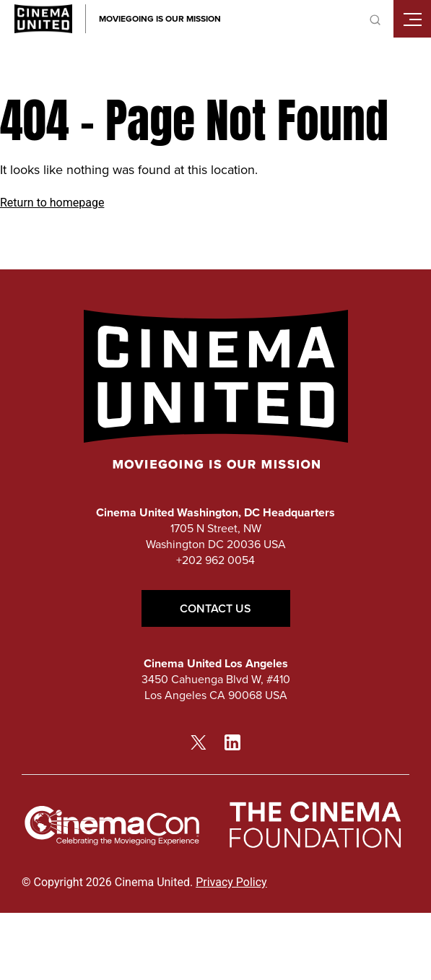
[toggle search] (375, 19)
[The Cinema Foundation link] (314, 825)
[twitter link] (199, 742)
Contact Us (216, 608)
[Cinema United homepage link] (43, 19)
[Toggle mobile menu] (412, 19)
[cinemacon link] (112, 826)
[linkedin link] (232, 742)
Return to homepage (52, 203)
